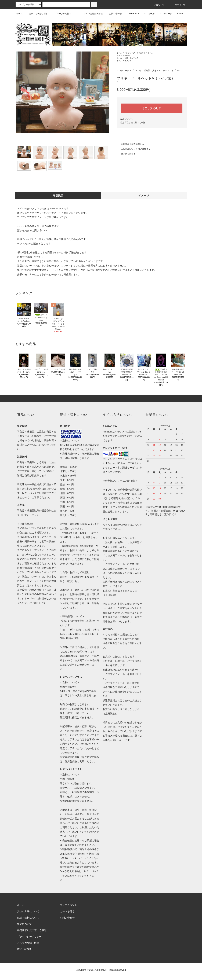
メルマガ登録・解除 (91, 14)
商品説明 (58, 196)
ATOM (28, 949)
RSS (20, 949)
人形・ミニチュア (131, 58)
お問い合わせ (113, 14)
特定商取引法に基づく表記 (133, 123)
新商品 (127, 55)
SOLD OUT (152, 108)
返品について (127, 119)
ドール (150, 53)
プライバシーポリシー (29, 937)
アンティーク (164, 14)
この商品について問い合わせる (134, 149)
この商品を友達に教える (130, 144)
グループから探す (61, 14)
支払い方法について (28, 911)
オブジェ (128, 61)
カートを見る (67, 911)
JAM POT (179, 14)
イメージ (144, 196)
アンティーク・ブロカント (135, 53)
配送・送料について (28, 918)
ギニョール (147, 14)
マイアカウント (68, 905)
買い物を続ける (126, 154)
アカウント (157, 5)
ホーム (19, 14)
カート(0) (178, 5)
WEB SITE (132, 14)
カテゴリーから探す (36, 14)
